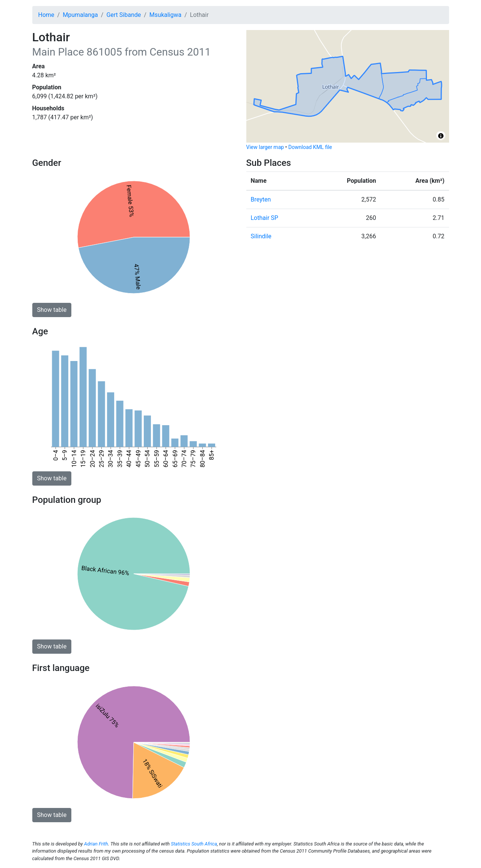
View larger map (265, 147)
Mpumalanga (80, 15)
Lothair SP (265, 218)
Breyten (261, 199)
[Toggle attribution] (441, 136)
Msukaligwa (165, 15)
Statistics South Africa (194, 844)
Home (46, 15)
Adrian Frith (96, 844)
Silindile (261, 236)
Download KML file (310, 147)
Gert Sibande (124, 15)
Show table (52, 310)
